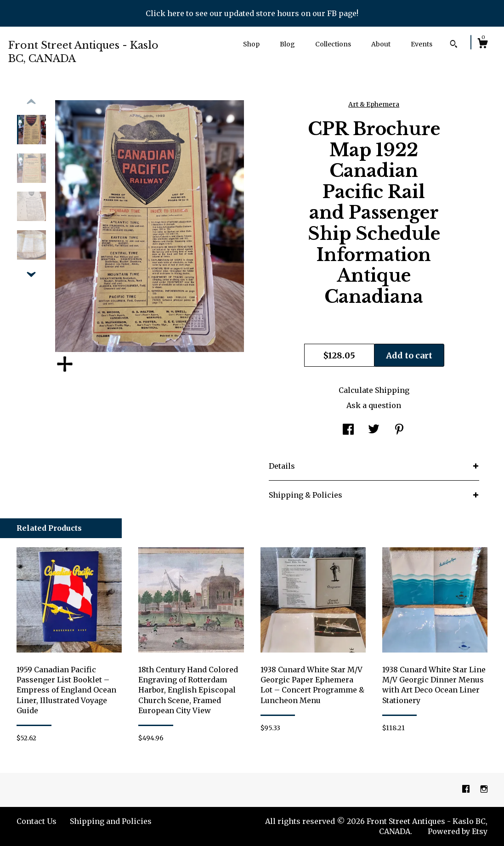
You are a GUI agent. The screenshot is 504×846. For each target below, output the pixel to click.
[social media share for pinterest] (399, 430)
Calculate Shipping (374, 390)
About (381, 44)
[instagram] (484, 789)
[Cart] (482, 45)
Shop (251, 44)
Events (422, 44)
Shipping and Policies (111, 821)
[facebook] (467, 789)
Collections (333, 44)
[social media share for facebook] (348, 430)
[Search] (454, 45)
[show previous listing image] (31, 102)
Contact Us (37, 821)
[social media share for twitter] (374, 430)
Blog (287, 44)
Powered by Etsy (458, 831)
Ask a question (374, 405)
